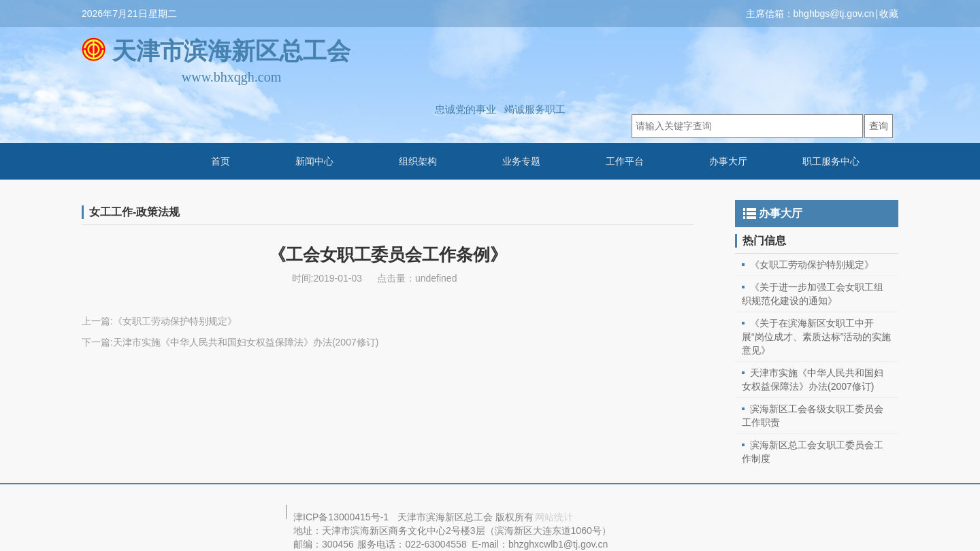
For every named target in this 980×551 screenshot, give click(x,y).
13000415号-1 (358, 517)
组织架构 (418, 161)
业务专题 (521, 161)
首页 (220, 161)
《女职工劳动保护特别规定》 (175, 321)
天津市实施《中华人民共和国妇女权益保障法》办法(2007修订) (246, 342)
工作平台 (625, 161)
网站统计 (554, 517)
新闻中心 (314, 161)
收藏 (889, 14)
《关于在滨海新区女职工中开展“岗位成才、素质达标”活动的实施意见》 (816, 337)
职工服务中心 (831, 161)
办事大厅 (728, 161)
